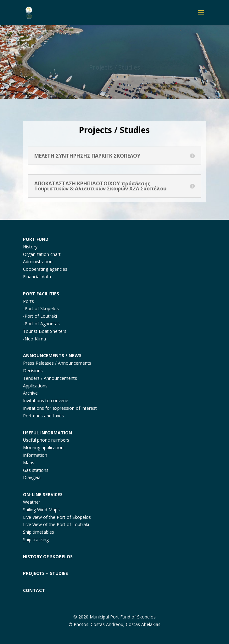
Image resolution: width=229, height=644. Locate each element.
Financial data (37, 277)
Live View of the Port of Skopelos (57, 517)
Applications (35, 386)
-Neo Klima (34, 339)
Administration (38, 261)
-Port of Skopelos (41, 308)
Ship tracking (36, 540)
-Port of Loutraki (40, 316)
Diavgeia (32, 477)
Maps (29, 463)
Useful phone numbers (46, 440)
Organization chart (42, 254)
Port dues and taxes (43, 416)
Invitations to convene (46, 400)
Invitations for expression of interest (60, 408)
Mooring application (43, 447)
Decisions (33, 371)
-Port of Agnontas (41, 324)
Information (35, 455)
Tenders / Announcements (50, 378)
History (30, 247)
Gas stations (36, 470)
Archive (30, 393)
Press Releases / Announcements (57, 363)
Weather (32, 502)
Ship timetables (39, 532)
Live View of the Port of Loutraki (56, 524)
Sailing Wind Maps (41, 510)
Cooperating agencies (45, 269)
